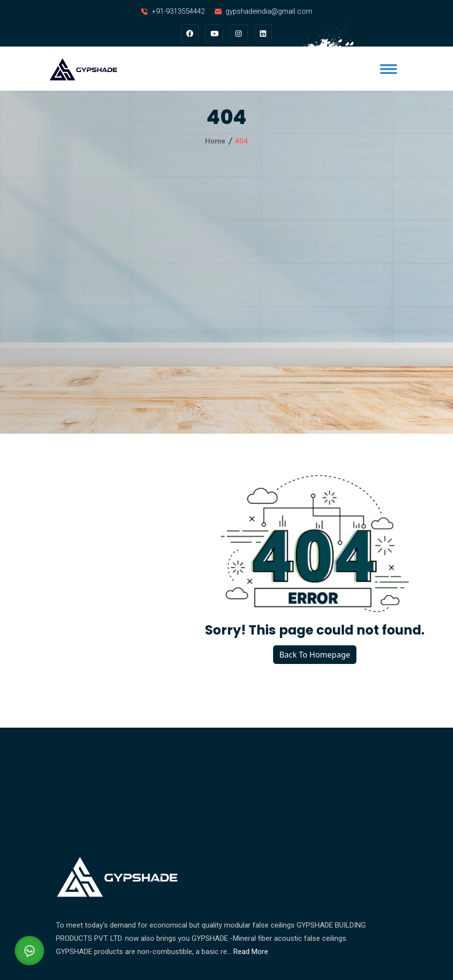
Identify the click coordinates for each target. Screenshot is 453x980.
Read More (251, 952)
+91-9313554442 (177, 11)
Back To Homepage (315, 655)
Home (215, 142)
